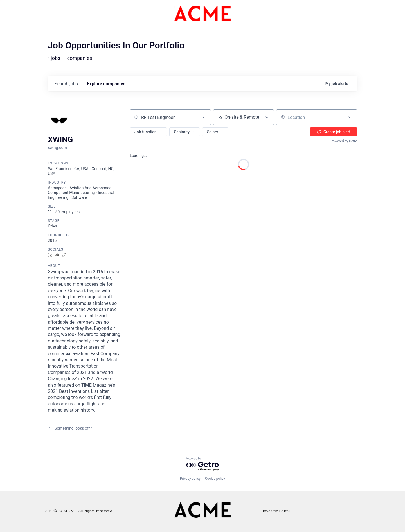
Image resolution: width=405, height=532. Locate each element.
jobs (66, 84)
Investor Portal (276, 511)
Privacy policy (190, 479)
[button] (148, 132)
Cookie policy (215, 479)
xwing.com (57, 148)
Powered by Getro (344, 141)
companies (106, 84)
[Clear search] (204, 117)
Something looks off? (70, 428)
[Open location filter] (350, 117)
